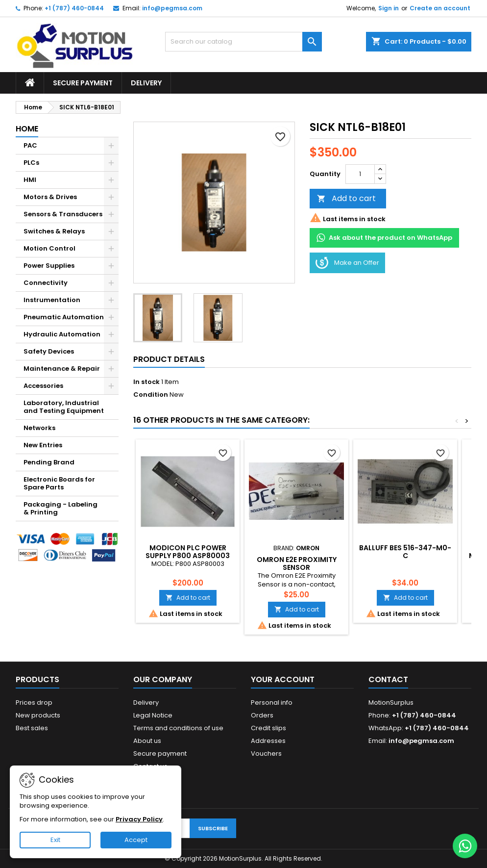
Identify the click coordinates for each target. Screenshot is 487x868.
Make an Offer (347, 263)
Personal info (272, 702)
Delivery (146, 83)
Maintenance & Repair (62, 369)
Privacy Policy (139, 819)
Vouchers (266, 753)
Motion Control (49, 248)
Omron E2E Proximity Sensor (297, 563)
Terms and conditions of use (178, 728)
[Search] (243, 42)
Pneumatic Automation (64, 317)
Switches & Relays (54, 231)
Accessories (43, 386)
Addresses (268, 741)
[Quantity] (360, 174)
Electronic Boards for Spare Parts (59, 483)
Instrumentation (52, 300)
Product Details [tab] (169, 359)
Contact (388, 679)
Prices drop (34, 702)
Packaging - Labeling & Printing (61, 508)
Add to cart (346, 198)
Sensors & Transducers (63, 214)
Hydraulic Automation (62, 334)
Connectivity (46, 283)
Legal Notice (153, 715)
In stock (146, 382)
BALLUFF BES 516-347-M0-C (405, 552)
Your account (283, 679)
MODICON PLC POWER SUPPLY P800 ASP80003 (188, 552)
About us (147, 741)
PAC (30, 145)
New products (38, 715)
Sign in (389, 8)
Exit (55, 840)
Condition (151, 395)
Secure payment (83, 83)
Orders (262, 715)
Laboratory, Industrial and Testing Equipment (64, 407)
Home (27, 129)
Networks (39, 428)
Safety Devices (49, 351)
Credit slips (268, 728)
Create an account (440, 8)
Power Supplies (49, 266)
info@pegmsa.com (172, 8)
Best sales (32, 728)
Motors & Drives (50, 197)
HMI (30, 180)
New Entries (43, 445)
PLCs (31, 163)
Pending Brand (49, 462)
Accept (136, 840)
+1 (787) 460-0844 (74, 8)
